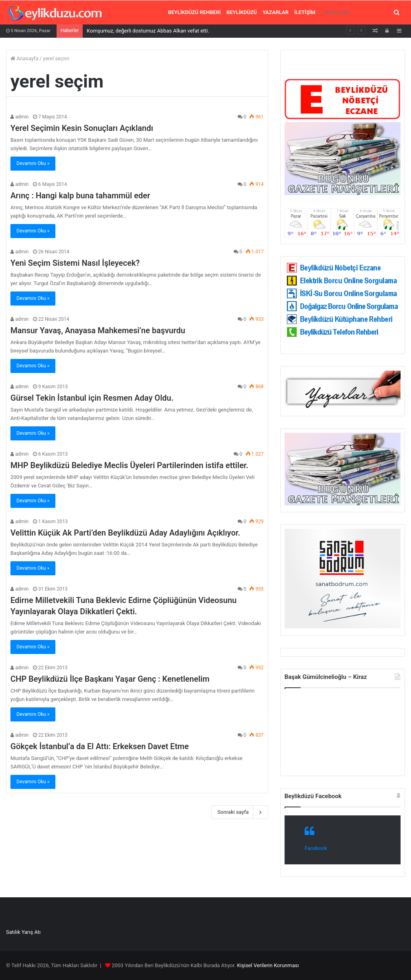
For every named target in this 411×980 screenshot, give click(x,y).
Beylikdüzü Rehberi (195, 12)
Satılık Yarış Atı (23, 932)
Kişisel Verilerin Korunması (268, 965)
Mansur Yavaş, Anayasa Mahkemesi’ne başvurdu (98, 330)
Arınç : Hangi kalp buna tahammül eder (80, 196)
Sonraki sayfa (240, 812)
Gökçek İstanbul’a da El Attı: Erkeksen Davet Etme (100, 746)
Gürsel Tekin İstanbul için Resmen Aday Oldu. (92, 398)
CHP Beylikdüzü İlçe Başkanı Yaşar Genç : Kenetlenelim (110, 679)
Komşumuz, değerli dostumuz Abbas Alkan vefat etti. (148, 31)
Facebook (316, 848)
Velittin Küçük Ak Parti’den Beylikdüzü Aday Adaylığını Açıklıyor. (125, 533)
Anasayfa (24, 58)
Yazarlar (276, 12)
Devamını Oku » (33, 163)
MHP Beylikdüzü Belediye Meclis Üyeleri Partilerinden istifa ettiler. (129, 465)
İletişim (305, 12)
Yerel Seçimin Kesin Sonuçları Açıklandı (82, 128)
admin (19, 117)
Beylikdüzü (242, 12)
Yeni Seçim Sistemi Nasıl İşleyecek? (75, 263)
